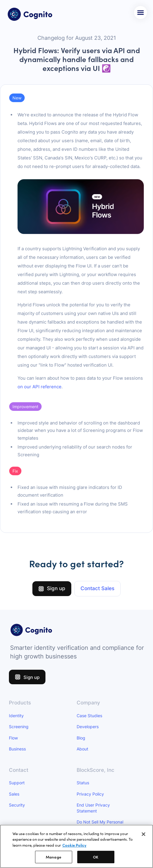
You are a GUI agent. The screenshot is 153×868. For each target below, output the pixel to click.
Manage (53, 858)
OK (96, 858)
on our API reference (40, 387)
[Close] (143, 835)
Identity (16, 716)
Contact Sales (97, 588)
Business (17, 749)
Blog (81, 738)
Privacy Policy (90, 794)
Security (17, 805)
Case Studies (89, 716)
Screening (19, 727)
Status (83, 783)
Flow (13, 738)
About (82, 749)
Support (17, 783)
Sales (14, 794)
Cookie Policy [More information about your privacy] (74, 846)
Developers (88, 727)
